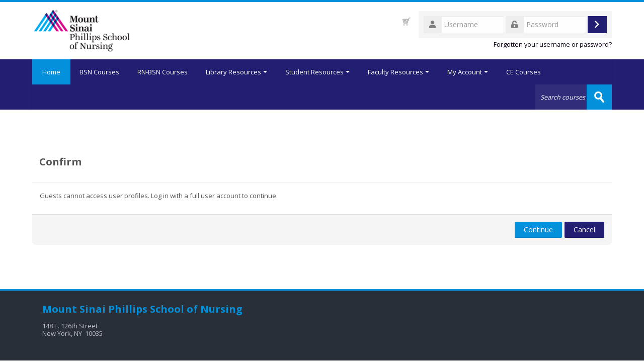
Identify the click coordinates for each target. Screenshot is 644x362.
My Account (468, 72)
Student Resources (317, 72)
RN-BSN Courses (163, 72)
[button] (407, 21)
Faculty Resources (398, 72)
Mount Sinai (74, 309)
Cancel (584, 230)
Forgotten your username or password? (553, 44)
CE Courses (524, 72)
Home (51, 72)
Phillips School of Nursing (175, 309)
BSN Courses (99, 72)
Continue (538, 230)
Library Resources (236, 72)
